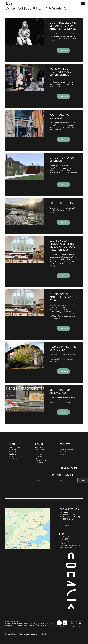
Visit (12, 444)
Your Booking (65, 447)
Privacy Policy (11, 634)
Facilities (13, 454)
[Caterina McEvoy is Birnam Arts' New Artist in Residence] (25, 40)
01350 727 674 (69, 548)
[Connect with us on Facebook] (62, 468)
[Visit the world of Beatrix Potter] (25, 404)
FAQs (37, 458)
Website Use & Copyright (29, 634)
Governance (39, 450)
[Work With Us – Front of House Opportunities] (25, 86)
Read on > (63, 50)
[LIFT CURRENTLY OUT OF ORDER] (25, 175)
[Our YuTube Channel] (72, 468)
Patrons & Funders (42, 452)
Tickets (65, 444)
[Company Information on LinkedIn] (76, 468)
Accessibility (14, 458)
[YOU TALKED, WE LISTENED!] (25, 130)
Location (12, 450)
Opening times (15, 447)
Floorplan (13, 456)
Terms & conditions (67, 450)
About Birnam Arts (42, 447)
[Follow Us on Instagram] (69, 468)
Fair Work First (40, 456)
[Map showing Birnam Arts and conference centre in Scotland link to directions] (28, 548)
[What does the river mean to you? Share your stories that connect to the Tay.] (25, 216)
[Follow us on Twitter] (65, 468)
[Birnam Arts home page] (9, 6)
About (39, 444)
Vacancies (39, 454)
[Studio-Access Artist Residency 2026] (25, 314)
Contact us (39, 463)
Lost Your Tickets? (42, 461)
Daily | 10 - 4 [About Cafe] (64, 525)
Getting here (14, 452)
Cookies (45, 634)
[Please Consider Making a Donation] (25, 362)
